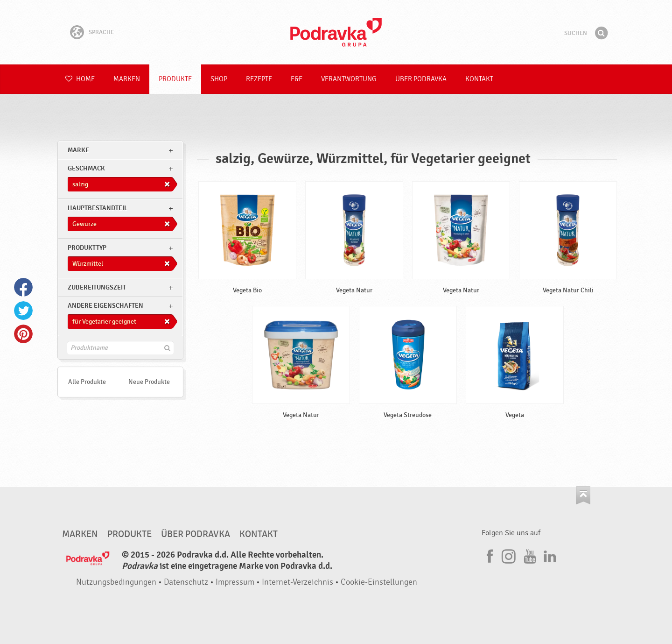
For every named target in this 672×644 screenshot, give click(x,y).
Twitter (23, 311)
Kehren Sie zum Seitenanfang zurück (583, 495)
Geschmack (86, 168)
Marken (127, 79)
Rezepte (259, 79)
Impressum (235, 582)
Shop (219, 79)
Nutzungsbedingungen (116, 582)
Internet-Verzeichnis (297, 582)
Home (80, 79)
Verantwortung (349, 79)
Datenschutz (186, 582)
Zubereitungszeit (97, 287)
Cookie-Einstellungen (379, 582)
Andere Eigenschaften (105, 306)
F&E (297, 79)
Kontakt (479, 79)
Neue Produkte (149, 382)
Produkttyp (87, 248)
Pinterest (23, 334)
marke (78, 150)
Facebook (23, 287)
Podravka (336, 32)
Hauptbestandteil (98, 208)
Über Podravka (421, 79)
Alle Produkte (87, 382)
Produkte (175, 79)
